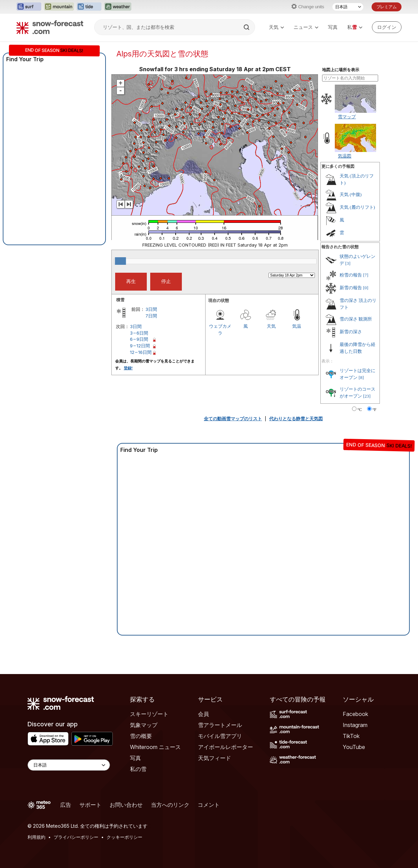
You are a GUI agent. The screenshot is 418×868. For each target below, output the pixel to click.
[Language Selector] (69, 765)
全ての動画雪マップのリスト (233, 419)
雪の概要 (141, 736)
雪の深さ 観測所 (356, 319)
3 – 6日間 (139, 333)
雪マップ (347, 117)
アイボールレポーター (225, 747)
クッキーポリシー (124, 837)
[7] (366, 275)
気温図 (345, 156)
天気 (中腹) (351, 194)
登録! (128, 368)
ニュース (306, 27)
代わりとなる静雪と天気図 (296, 419)
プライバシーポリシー (76, 837)
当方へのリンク (170, 805)
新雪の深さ (351, 332)
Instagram (355, 725)
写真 (333, 27)
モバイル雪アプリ (220, 736)
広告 (66, 805)
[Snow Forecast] (50, 27)
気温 (297, 326)
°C (360, 410)
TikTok (351, 736)
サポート (90, 805)
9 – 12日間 (140, 346)
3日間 (151, 309)
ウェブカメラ (220, 329)
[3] (348, 263)
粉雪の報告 (351, 275)
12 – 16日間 (141, 352)
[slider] (120, 261)
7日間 (151, 316)
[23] (367, 396)
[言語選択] (348, 7)
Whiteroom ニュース (155, 747)
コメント (209, 805)
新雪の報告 (351, 288)
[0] (366, 288)
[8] (361, 377)
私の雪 (138, 769)
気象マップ (144, 725)
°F (375, 410)
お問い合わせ (126, 805)
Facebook (355, 714)
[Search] (247, 27)
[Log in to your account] (387, 27)
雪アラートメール (220, 725)
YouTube (354, 747)
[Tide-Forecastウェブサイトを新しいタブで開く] (89, 7)
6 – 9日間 (139, 339)
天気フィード (214, 758)
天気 (276, 27)
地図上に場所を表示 (341, 70)
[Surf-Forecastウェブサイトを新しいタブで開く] (29, 7)
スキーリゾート (149, 714)
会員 (203, 714)
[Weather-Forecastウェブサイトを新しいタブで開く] (118, 7)
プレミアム (387, 7)
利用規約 (36, 837)
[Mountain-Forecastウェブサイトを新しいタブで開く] (59, 7)
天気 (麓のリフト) (357, 207)
